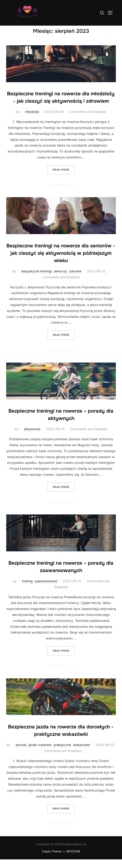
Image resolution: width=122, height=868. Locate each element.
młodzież (32, 121)
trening (27, 590)
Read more (64, 178)
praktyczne (62, 754)
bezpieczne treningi (37, 280)
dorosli (21, 754)
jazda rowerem (40, 754)
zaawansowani (46, 590)
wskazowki (82, 754)
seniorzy (60, 280)
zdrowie (75, 280)
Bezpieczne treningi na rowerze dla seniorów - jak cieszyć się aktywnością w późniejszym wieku (61, 262)
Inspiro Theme (52, 860)
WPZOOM (73, 860)
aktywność (32, 438)
